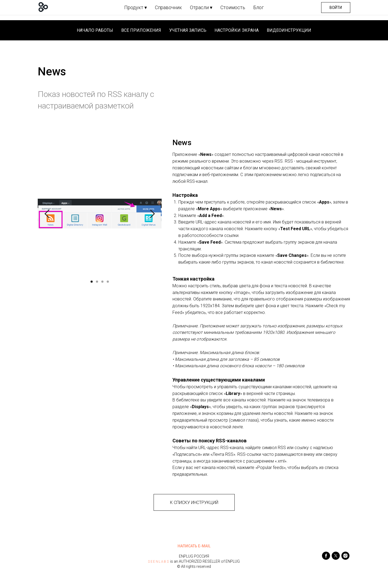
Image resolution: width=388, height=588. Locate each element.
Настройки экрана (237, 30)
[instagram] (345, 558)
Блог (259, 7)
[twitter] (336, 558)
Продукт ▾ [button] (136, 7)
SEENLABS (159, 562)
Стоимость (233, 7)
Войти (336, 8)
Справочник (168, 7)
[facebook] (326, 558)
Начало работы (95, 30)
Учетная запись (188, 30)
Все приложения (141, 30)
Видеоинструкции (289, 30)
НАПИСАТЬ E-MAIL (194, 546)
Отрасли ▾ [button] (201, 7)
